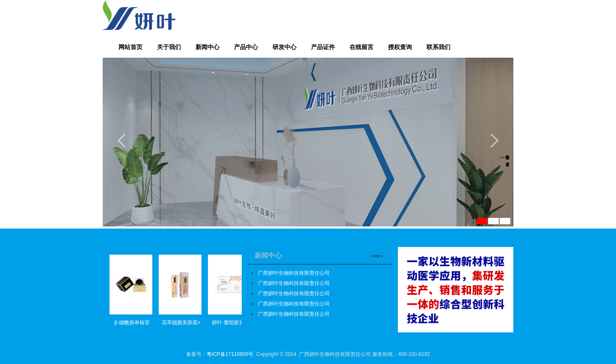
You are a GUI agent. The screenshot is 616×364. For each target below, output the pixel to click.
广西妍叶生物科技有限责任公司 (294, 273)
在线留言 (361, 47)
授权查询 (400, 47)
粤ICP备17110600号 (230, 354)
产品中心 (246, 47)
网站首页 (130, 47)
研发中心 (284, 47)
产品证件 (323, 47)
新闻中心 (207, 47)
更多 (375, 252)
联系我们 (438, 47)
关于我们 (169, 47)
